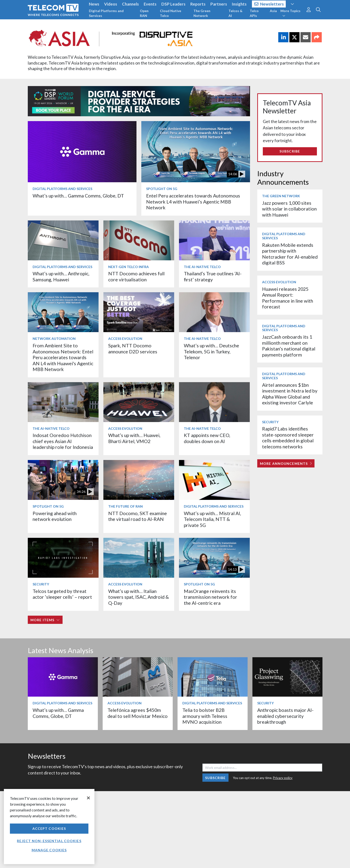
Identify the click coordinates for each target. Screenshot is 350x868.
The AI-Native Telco (202, 267)
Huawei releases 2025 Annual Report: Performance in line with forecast (288, 298)
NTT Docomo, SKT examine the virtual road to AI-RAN (138, 516)
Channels (130, 4)
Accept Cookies (49, 828)
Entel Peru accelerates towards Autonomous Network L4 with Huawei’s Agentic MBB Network (193, 202)
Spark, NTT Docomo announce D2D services (133, 348)
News (94, 4)
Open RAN (144, 13)
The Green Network (202, 13)
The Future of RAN (125, 506)
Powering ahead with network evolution (55, 516)
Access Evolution (125, 339)
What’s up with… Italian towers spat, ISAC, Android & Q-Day (139, 597)
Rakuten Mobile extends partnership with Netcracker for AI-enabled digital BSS (290, 254)
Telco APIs (254, 13)
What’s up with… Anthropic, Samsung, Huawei (61, 276)
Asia (273, 11)
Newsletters (269, 4)
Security (41, 584)
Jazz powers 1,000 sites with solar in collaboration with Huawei (289, 209)
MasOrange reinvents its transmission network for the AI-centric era (211, 597)
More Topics (290, 13)
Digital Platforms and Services (106, 13)
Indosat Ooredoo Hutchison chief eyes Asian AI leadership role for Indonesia (63, 441)
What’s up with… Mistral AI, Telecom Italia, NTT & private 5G (212, 519)
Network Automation (54, 339)
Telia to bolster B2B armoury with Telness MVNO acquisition (205, 716)
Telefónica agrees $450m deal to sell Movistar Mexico (138, 713)
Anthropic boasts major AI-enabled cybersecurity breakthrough (285, 716)
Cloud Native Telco (171, 13)
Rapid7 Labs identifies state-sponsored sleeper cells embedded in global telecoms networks (288, 438)
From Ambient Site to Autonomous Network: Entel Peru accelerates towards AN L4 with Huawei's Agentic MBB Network (63, 357)
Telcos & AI (236, 13)
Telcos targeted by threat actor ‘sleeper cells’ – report (62, 594)
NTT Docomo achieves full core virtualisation (136, 276)
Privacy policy (283, 778)
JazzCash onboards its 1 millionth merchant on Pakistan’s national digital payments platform (289, 346)
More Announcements (286, 463)
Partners (219, 4)
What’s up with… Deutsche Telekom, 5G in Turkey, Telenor (211, 351)
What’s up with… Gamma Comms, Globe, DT (78, 196)
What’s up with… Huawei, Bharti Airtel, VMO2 (134, 438)
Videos (111, 4)
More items (45, 620)
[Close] (88, 798)
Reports (198, 4)
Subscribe (290, 151)
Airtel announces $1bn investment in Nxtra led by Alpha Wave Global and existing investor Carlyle (290, 394)
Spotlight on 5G (162, 189)
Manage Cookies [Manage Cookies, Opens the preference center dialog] (49, 850)
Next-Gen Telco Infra (129, 267)
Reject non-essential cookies (49, 841)
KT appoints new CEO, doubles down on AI (207, 438)
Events (150, 4)
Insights (239, 4)
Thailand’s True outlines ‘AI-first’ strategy (213, 276)
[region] (49, 827)
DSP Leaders (173, 4)
